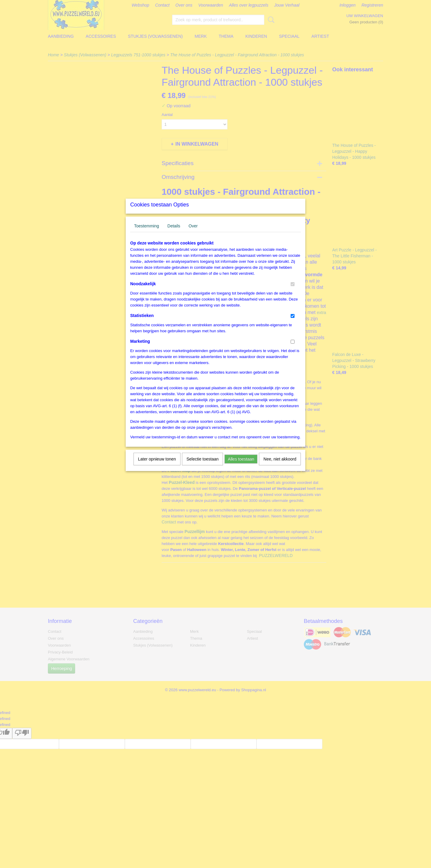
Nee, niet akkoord (280, 467)
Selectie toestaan (202, 467)
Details (174, 234)
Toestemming (147, 234)
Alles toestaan (241, 467)
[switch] (293, 292)
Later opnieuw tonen (157, 467)
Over (193, 234)
